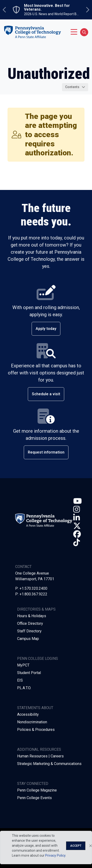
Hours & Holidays (32, 616)
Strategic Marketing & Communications (49, 764)
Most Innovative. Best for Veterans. (47, 8)
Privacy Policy (55, 855)
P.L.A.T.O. (24, 688)
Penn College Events (34, 798)
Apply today (46, 329)
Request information (46, 452)
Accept (76, 846)
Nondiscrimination (32, 722)
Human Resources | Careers (40, 756)
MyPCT (23, 665)
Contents (72, 87)
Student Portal (29, 673)
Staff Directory (29, 631)
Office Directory (30, 623)
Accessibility (28, 714)
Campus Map (28, 639)
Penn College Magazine (37, 790)
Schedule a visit (46, 394)
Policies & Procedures (36, 730)
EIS (20, 680)
